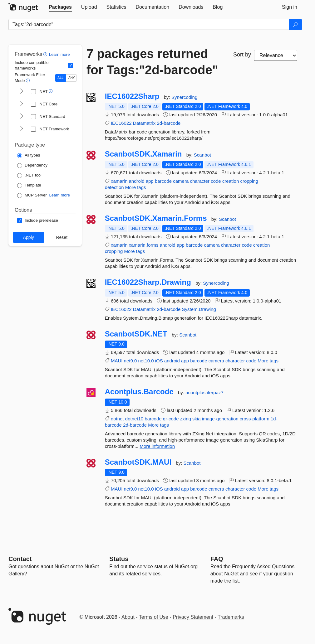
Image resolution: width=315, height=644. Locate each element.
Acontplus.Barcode (139, 392)
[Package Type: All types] (29, 156)
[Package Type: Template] (29, 186)
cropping (249, 181)
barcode (163, 181)
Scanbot (202, 155)
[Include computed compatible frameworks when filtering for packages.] (71, 65)
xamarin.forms (143, 245)
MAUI (117, 361)
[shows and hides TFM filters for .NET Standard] (22, 117)
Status (119, 559)
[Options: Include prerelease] (38, 220)
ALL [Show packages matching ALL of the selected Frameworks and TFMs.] (60, 78)
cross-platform (255, 419)
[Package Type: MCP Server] (32, 196)
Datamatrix (144, 123)
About (128, 617)
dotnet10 (134, 419)
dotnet (117, 419)
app (150, 181)
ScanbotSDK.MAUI (138, 462)
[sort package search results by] (276, 56)
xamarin (119, 181)
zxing (186, 419)
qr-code (171, 419)
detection (114, 187)
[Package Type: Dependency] (32, 166)
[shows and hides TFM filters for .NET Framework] (22, 129)
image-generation (220, 419)
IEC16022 (121, 123)
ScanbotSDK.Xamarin (143, 154)
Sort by (242, 55)
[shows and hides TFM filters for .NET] (22, 92)
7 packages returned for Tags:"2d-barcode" (152, 62)
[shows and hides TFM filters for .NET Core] (22, 104)
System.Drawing (199, 309)
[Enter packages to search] (149, 25)
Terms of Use (154, 617)
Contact (20, 559)
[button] (46, 54)
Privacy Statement (193, 617)
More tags (136, 187)
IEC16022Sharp (132, 96)
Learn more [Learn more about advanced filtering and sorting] (59, 54)
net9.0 (130, 361)
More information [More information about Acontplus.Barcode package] (157, 446)
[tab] (60, 7)
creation (231, 181)
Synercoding (184, 97)
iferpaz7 (215, 392)
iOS (159, 361)
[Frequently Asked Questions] (217, 559)
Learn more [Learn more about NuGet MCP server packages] (60, 195)
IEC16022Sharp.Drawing (148, 282)
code (216, 181)
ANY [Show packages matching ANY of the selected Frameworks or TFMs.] (72, 78)
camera (181, 181)
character (200, 181)
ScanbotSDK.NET (136, 334)
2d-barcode (169, 123)
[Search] (295, 25)
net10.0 (146, 361)
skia (197, 419)
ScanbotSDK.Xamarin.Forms (156, 218)
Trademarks (231, 617)
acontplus (196, 392)
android (136, 181)
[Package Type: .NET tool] (29, 176)
